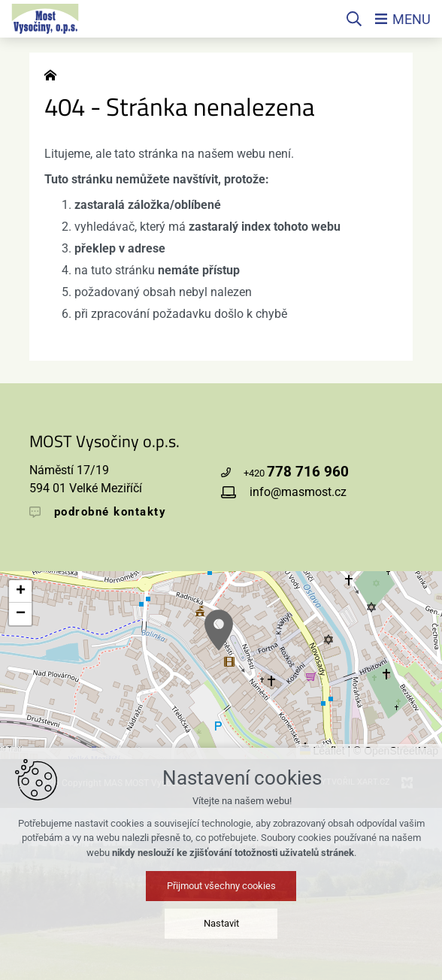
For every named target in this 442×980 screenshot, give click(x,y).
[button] (219, 630)
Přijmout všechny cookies (221, 886)
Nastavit (221, 923)
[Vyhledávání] (354, 19)
